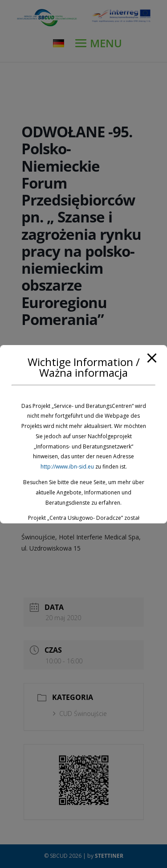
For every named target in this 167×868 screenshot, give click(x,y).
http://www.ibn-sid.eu (67, 467)
